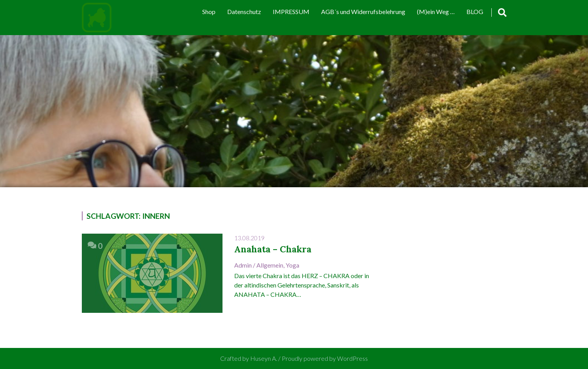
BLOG (475, 12)
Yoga (292, 265)
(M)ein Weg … (436, 12)
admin (243, 265)
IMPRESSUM (291, 12)
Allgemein (270, 265)
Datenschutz (244, 12)
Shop (209, 12)
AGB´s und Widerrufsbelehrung (363, 12)
